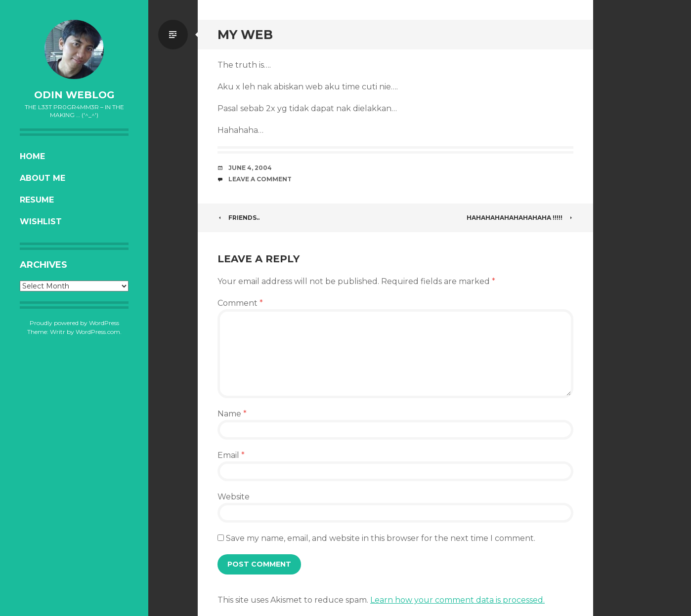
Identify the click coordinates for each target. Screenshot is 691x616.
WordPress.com (98, 332)
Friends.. (238, 218)
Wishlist (41, 222)
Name (232, 414)
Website (234, 497)
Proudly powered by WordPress (74, 323)
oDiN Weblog (74, 95)
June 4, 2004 (250, 168)
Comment (240, 303)
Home (32, 156)
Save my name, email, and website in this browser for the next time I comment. (381, 538)
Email (231, 455)
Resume (37, 200)
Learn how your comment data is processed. (457, 600)
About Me (43, 178)
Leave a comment (260, 179)
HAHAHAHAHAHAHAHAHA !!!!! (520, 218)
